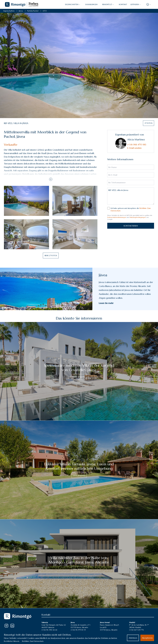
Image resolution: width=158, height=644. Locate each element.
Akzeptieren (147, 638)
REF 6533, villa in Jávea (131, 196)
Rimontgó (108, 4)
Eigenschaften (9, 11)
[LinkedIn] (12, 626)
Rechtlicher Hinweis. (12, 641)
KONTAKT (123, 4)
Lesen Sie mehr (106, 303)
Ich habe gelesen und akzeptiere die (131, 209)
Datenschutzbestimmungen (117, 217)
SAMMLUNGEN (91, 4)
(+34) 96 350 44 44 (49, 630)
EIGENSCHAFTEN (73, 4)
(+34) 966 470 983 (137, 144)
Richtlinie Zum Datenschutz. (33, 641)
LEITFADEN (136, 4)
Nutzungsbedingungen (138, 217)
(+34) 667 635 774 (136, 630)
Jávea (21, 11)
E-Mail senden (134, 148)
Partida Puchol (33, 11)
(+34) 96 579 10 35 (78, 630)
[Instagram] (6, 626)
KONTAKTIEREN (131, 226)
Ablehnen (133, 638)
